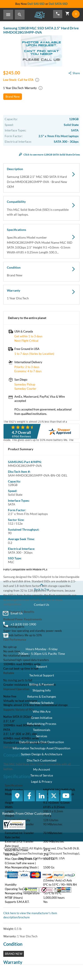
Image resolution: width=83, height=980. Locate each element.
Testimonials (42, 730)
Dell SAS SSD (36, 4)
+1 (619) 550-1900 (23, 624)
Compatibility (41, 208)
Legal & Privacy (41, 782)
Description (41, 178)
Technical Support (42, 675)
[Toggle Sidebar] (8, 15)
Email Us (17, 613)
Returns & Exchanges (42, 696)
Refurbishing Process (42, 724)
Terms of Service (42, 775)
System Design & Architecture (42, 754)
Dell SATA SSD (58, 4)
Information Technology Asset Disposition (41, 748)
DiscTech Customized (42, 760)
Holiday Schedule (42, 703)
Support (42, 666)
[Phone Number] (58, 14)
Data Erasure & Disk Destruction (41, 742)
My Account (42, 769)
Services (41, 736)
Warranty (41, 295)
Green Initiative (42, 718)
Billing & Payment (41, 684)
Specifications (41, 241)
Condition (41, 272)
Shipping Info (42, 690)
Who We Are (42, 711)
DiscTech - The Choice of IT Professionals (39, 15)
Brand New (13, 97)
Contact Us (41, 605)
